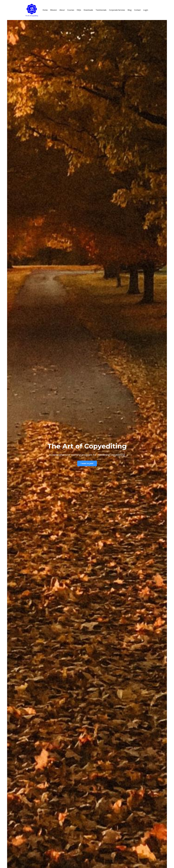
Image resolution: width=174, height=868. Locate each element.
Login (146, 10)
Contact (137, 10)
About (62, 10)
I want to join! (87, 463)
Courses (71, 10)
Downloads (88, 10)
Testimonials (101, 10)
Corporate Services (117, 10)
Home (45, 10)
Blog (130, 10)
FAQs (79, 10)
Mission (54, 10)
